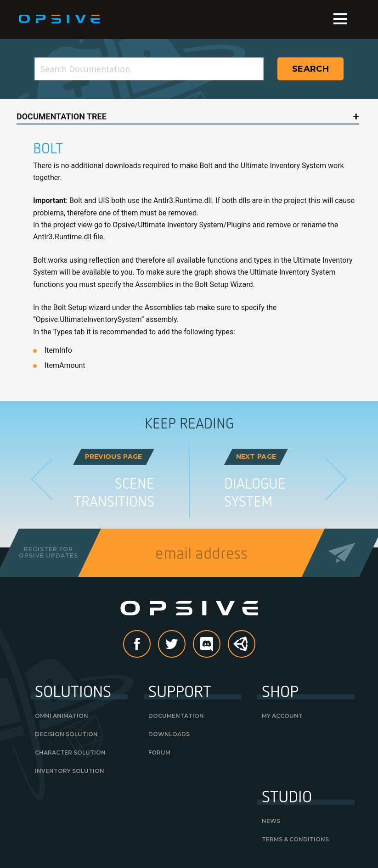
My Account (282, 716)
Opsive (60, 19)
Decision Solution (66, 734)
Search (310, 69)
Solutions (73, 691)
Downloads (169, 734)
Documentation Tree (62, 116)
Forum (159, 752)
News (271, 821)
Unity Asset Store (242, 649)
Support (180, 691)
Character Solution (70, 752)
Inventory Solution (70, 771)
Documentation (176, 716)
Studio (287, 796)
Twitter (185, 645)
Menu (340, 19)
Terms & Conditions (295, 839)
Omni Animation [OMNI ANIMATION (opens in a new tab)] (62, 716)
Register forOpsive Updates (48, 552)
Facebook (150, 645)
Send (342, 553)
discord (220, 645)
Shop (280, 691)
